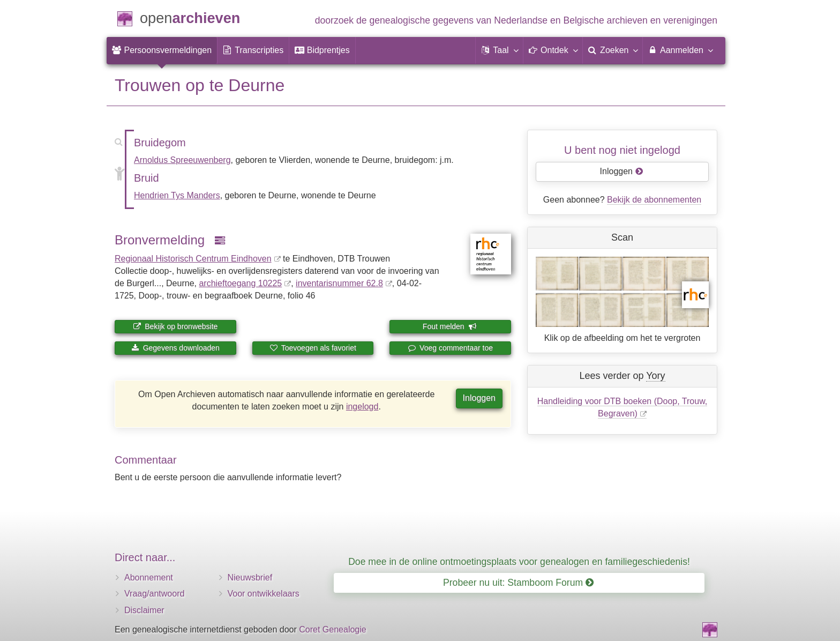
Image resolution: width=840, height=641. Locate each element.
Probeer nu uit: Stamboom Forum (518, 583)
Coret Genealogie (332, 629)
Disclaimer (144, 610)
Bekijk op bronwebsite (175, 326)
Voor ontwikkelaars (264, 594)
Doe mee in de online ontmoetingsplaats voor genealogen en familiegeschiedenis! (519, 562)
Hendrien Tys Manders (177, 195)
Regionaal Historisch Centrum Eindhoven (193, 259)
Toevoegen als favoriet (313, 348)
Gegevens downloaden (175, 348)
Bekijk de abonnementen (654, 200)
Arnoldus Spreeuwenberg (182, 160)
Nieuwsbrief (250, 577)
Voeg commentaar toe (450, 348)
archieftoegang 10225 (240, 283)
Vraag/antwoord (154, 594)
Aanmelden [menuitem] (680, 50)
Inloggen (479, 398)
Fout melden (450, 326)
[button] (499, 50)
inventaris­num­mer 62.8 (339, 283)
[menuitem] (162, 50)
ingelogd (362, 407)
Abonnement (149, 577)
